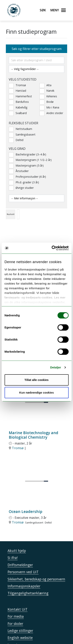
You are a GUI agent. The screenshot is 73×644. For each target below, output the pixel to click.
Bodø (47, 102)
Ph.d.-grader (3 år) (24, 182)
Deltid (16, 140)
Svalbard (18, 113)
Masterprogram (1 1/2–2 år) (30, 160)
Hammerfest (20, 96)
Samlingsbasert (22, 135)
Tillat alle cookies (37, 380)
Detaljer (56, 367)
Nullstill (11, 214)
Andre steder (51, 113)
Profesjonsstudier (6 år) (27, 177)
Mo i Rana (49, 107)
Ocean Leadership (26, 511)
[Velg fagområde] (36, 69)
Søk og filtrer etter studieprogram (37, 49)
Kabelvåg (18, 107)
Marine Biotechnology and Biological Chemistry (33, 435)
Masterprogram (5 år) (26, 166)
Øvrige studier (21, 188)
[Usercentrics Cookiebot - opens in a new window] (52, 248)
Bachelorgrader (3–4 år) (27, 154)
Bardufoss (19, 102)
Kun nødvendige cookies (37, 393)
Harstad (17, 91)
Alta (45, 85)
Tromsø (17, 85)
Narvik (47, 91)
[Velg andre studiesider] (36, 198)
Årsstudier (19, 171)
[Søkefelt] (36, 60)
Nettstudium (20, 129)
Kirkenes (48, 96)
